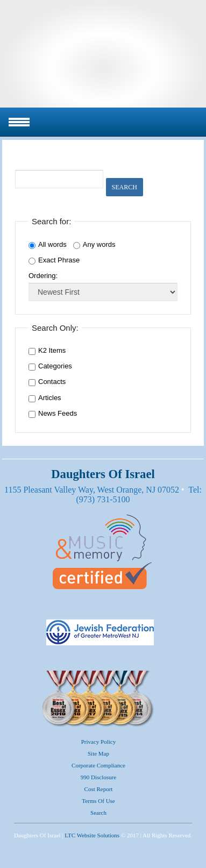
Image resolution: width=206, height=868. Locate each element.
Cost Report (99, 789)
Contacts (52, 382)
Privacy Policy (98, 742)
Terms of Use (98, 801)
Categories (55, 366)
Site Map (98, 753)
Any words (94, 245)
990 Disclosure (98, 777)
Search (125, 187)
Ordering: (43, 276)
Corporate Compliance (98, 765)
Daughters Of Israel (103, 54)
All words (48, 245)
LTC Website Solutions (92, 835)
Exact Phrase (54, 260)
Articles (50, 398)
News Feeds (58, 413)
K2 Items (52, 350)
